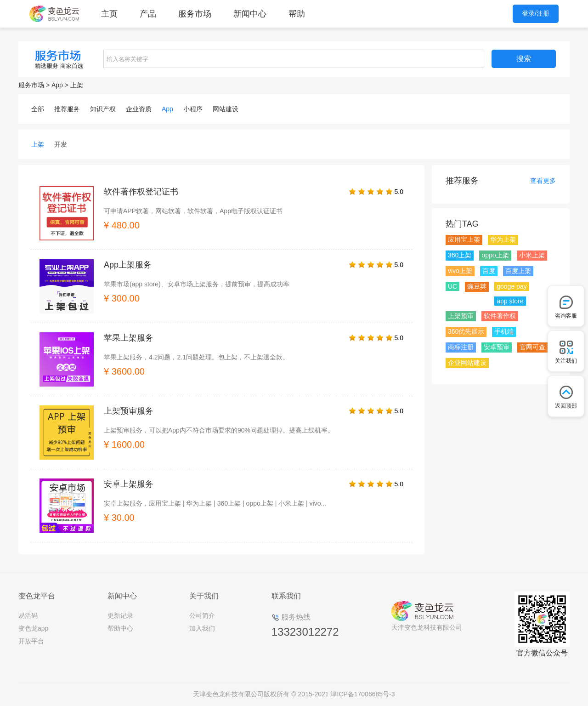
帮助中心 (120, 628)
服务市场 (195, 14)
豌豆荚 (477, 286)
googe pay (512, 286)
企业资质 (139, 109)
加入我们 (202, 628)
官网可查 (532, 347)
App (57, 85)
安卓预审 (497, 347)
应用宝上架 (464, 239)
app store (510, 301)
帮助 (297, 14)
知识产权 (103, 109)
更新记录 (120, 615)
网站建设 (226, 109)
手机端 (504, 331)
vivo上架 (460, 271)
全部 (38, 109)
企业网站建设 (467, 363)
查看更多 (543, 181)
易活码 (28, 615)
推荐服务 (67, 109)
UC (452, 286)
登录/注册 (536, 13)
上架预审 (461, 316)
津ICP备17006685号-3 (362, 694)
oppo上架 (495, 255)
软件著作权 (500, 316)
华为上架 (503, 239)
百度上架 (518, 271)
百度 (489, 271)
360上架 (460, 255)
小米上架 (532, 255)
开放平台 (31, 641)
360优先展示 (466, 331)
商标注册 (461, 347)
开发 (61, 144)
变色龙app (33, 628)
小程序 (193, 109)
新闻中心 (250, 14)
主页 (109, 14)
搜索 (524, 59)
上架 (77, 85)
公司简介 (202, 615)
